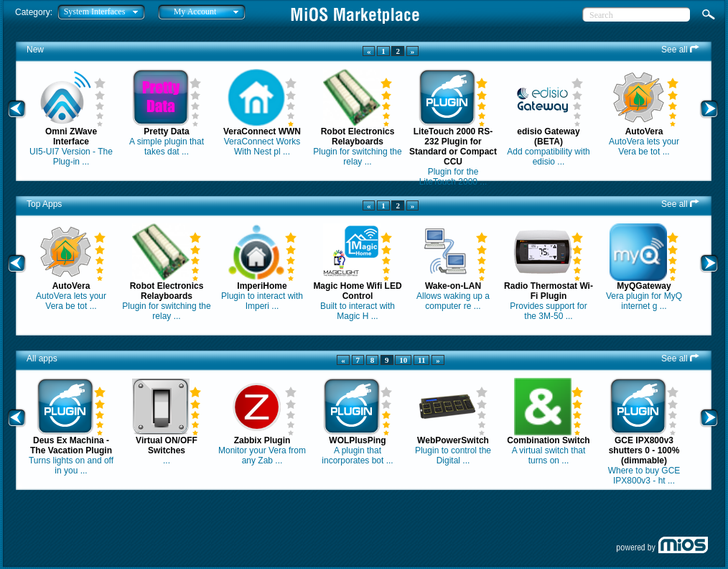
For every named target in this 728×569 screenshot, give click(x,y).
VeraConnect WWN (262, 131)
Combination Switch (548, 440)
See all (680, 50)
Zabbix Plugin (262, 440)
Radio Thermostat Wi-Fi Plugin (549, 291)
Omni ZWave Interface (71, 137)
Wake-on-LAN (453, 286)
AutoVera (644, 131)
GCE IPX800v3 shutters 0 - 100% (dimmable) (644, 450)
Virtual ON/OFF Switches (167, 445)
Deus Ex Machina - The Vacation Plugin (71, 445)
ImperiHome (262, 286)
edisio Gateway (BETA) (548, 137)
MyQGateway (644, 286)
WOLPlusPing (357, 440)
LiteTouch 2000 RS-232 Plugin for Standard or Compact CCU (453, 147)
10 (403, 360)
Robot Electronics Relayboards (358, 137)
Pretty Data (166, 131)
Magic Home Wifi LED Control (357, 291)
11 (421, 360)
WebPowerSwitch (453, 440)
